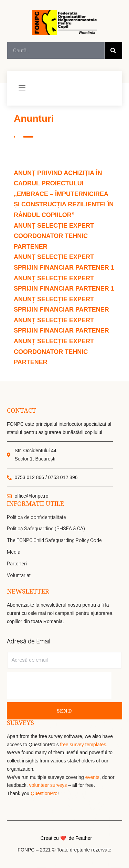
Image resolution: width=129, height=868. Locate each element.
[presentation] (59, 685)
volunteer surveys (49, 785)
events (92, 777)
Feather (84, 838)
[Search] (114, 51)
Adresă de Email (29, 642)
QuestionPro (44, 793)
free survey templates (83, 745)
